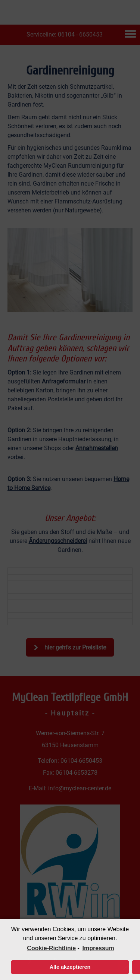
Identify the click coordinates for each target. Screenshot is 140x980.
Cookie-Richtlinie (51, 948)
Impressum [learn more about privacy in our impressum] (98, 948)
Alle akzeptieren (70, 967)
